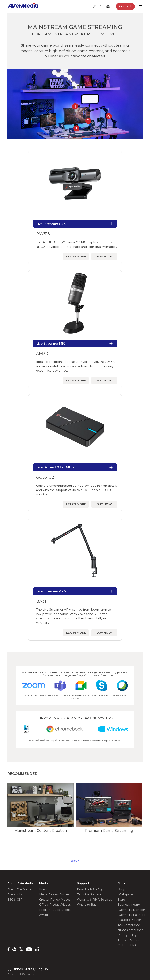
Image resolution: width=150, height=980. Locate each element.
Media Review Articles (54, 894)
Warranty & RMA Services (94, 900)
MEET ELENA (127, 945)
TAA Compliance (129, 925)
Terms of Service (129, 940)
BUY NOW (104, 256)
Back (75, 860)
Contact (125, 6)
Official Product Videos (55, 905)
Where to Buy (87, 905)
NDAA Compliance (130, 930)
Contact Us (15, 894)
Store (121, 900)
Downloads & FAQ (89, 889)
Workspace (125, 894)
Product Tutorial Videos (55, 910)
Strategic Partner (129, 920)
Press (43, 889)
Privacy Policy (127, 935)
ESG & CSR (15, 900)
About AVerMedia (19, 889)
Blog (121, 889)
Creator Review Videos (55, 900)
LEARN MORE (76, 256)
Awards (44, 915)
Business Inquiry (129, 905)
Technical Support (89, 894)
